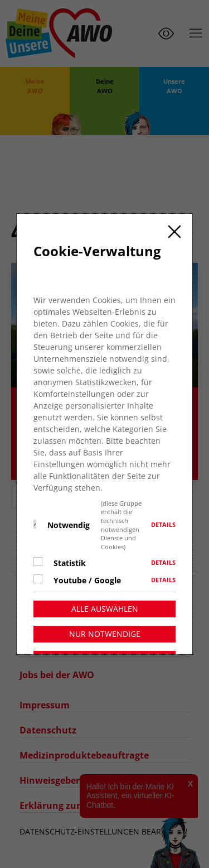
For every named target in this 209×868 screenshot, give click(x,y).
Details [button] (163, 543)
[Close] (174, 250)
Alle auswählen (105, 627)
